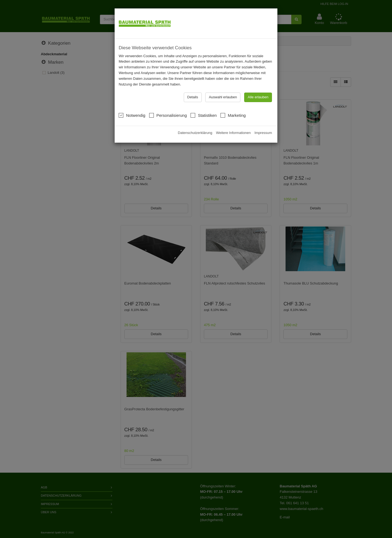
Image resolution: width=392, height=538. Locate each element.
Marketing (233, 102)
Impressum (263, 120)
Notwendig (132, 102)
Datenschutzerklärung (195, 120)
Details (193, 85)
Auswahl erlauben (223, 85)
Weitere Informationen (233, 120)
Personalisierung (168, 102)
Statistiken (204, 102)
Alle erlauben (258, 85)
